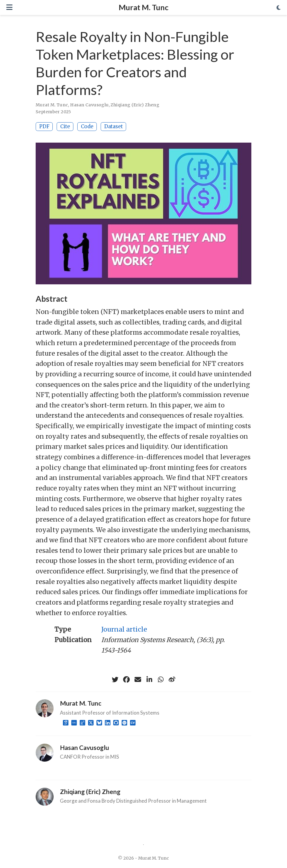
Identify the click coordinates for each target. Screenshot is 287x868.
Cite (65, 126)
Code (87, 126)
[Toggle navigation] (9, 7)
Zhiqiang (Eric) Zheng (135, 105)
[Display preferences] (279, 8)
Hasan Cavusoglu (89, 105)
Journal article (124, 629)
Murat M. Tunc (143, 7)
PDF (44, 126)
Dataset (114, 126)
